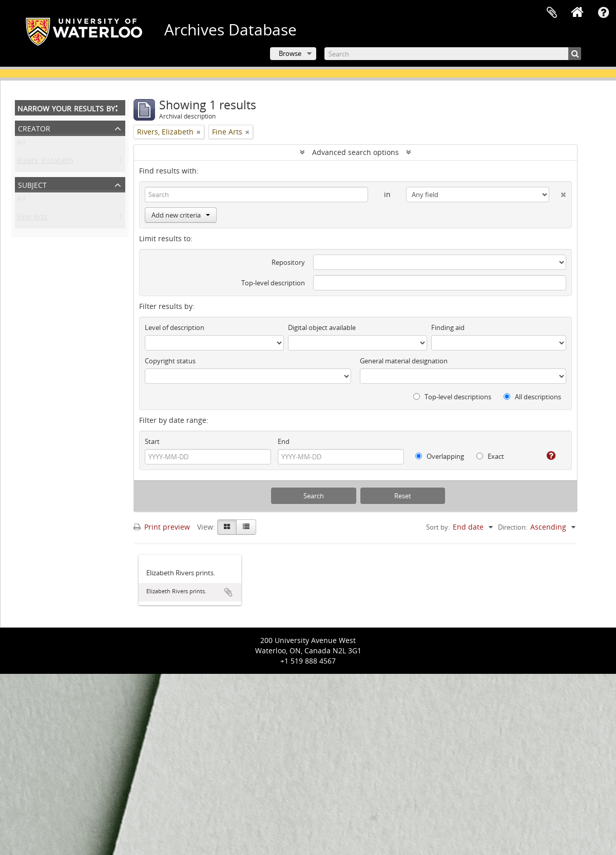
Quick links (603, 13)
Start (152, 441)
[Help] (547, 456)
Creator (34, 128)
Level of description (175, 327)
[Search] (453, 54)
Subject (32, 184)
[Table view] (246, 527)
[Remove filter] (199, 132)
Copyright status (170, 361)
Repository (288, 262)
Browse (290, 53)
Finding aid (448, 327)
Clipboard (552, 13)
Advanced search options (355, 152)
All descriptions (532, 397)
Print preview (162, 527)
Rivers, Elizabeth (45, 162)
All (21, 144)
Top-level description (273, 283)
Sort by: (438, 527)
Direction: (513, 527)
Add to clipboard (228, 592)
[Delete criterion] (558, 192)
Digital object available (322, 327)
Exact (490, 456)
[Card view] (227, 527)
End (284, 441)
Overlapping (440, 456)
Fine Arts (32, 219)
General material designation (404, 361)
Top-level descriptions (452, 397)
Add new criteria (181, 215)
